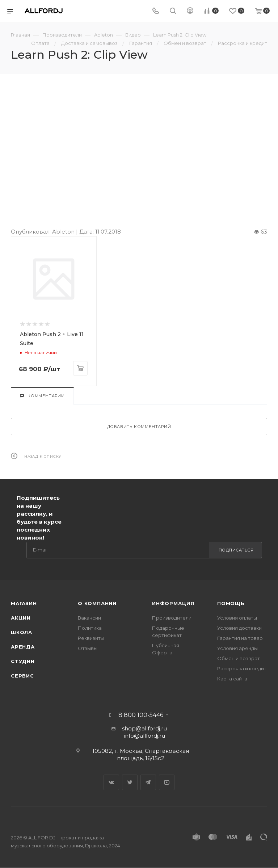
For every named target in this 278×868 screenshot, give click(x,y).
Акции (21, 618)
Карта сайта (232, 679)
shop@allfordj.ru (144, 728)
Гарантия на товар (240, 638)
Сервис (22, 676)
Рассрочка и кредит (242, 668)
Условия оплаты (237, 618)
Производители (172, 618)
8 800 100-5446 (141, 715)
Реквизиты (91, 638)
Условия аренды (237, 648)
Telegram (148, 782)
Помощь (231, 603)
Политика (90, 628)
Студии (23, 661)
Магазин (24, 603)
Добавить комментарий (139, 427)
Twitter (130, 782)
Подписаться (236, 550)
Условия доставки (239, 628)
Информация (173, 603)
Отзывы (88, 648)
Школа (22, 632)
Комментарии (42, 396)
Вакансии (89, 618)
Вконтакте (111, 782)
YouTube (167, 782)
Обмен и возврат (239, 658)
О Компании (97, 603)
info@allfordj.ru (144, 736)
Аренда (23, 647)
